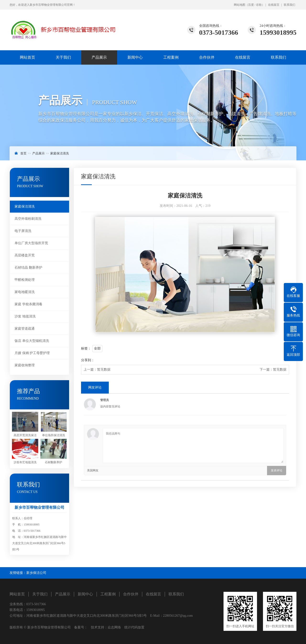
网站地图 (240, 5)
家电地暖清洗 (25, 292)
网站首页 (27, 57)
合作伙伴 (207, 57)
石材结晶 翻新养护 (28, 268)
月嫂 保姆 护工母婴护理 (32, 353)
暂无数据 (104, 370)
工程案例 (171, 57)
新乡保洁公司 (36, 573)
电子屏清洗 (23, 231)
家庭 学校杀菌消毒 (28, 304)
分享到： (88, 360)
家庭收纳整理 (25, 365)
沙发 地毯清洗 (25, 316)
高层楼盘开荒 (25, 255)
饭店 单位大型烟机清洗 (32, 341)
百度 (251, 5)
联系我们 (290, 5)
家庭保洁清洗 (60, 153)
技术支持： (98, 627)
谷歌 (259, 5)
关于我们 (63, 57)
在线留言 (274, 5)
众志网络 (114, 627)
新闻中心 (135, 57)
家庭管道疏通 (25, 329)
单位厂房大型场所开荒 (31, 243)
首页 (23, 153)
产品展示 (99, 57)
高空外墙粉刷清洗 (28, 219)
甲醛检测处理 (25, 280)
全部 (97, 348)
